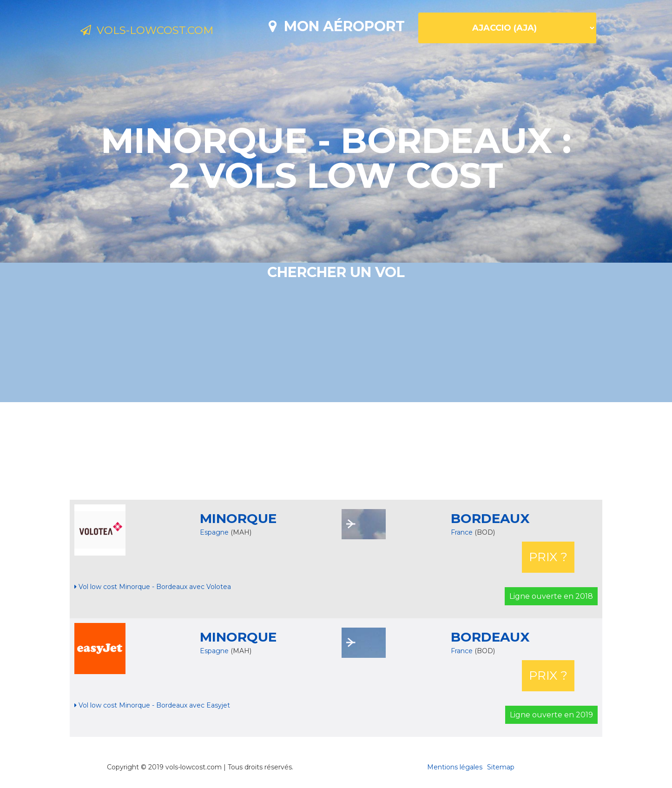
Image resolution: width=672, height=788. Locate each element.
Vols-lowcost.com (157, 32)
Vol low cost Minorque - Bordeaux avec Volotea (153, 587)
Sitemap (501, 767)
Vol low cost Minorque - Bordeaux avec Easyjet (152, 705)
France (463, 532)
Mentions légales (455, 767)
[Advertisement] (336, 451)
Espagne (214, 532)
